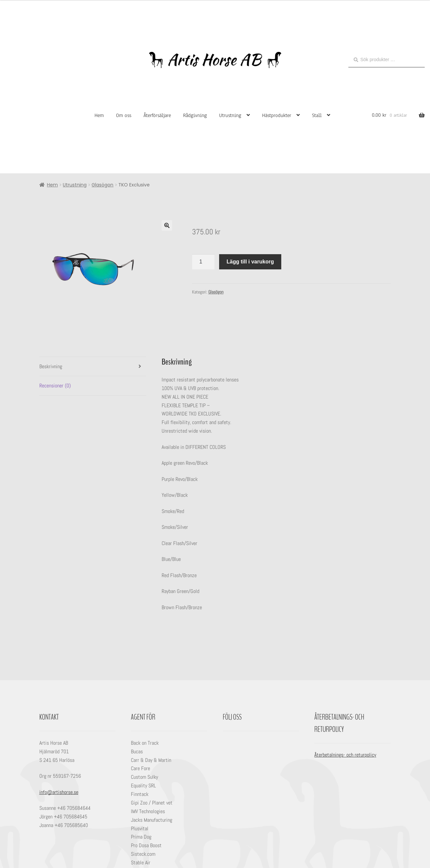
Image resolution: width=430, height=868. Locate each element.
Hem (99, 115)
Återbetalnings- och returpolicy (345, 755)
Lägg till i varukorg (250, 262)
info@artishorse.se (59, 792)
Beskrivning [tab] (51, 366)
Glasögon (102, 185)
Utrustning (230, 115)
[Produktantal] (203, 262)
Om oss (124, 115)
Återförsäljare (157, 115)
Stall (317, 115)
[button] (167, 225)
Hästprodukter (277, 115)
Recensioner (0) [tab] (55, 386)
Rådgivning (195, 115)
